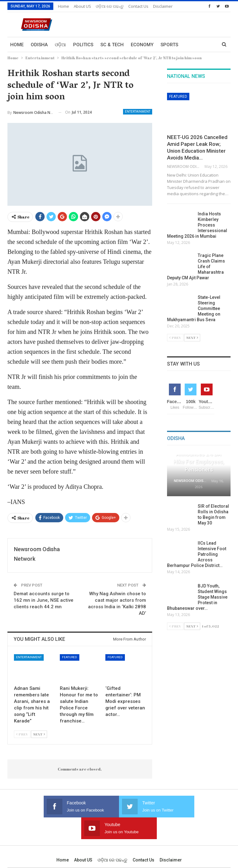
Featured (70, 657)
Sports (169, 45)
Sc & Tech (112, 45)
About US (82, 6)
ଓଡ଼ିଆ (60, 45)
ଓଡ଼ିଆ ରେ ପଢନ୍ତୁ (110, 6)
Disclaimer (171, 838)
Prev (22, 734)
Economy (142, 45)
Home (64, 6)
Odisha (39, 45)
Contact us (143, 838)
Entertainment (138, 112)
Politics (83, 45)
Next (39, 734)
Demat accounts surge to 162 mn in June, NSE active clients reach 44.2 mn (44, 600)
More (135, 6)
